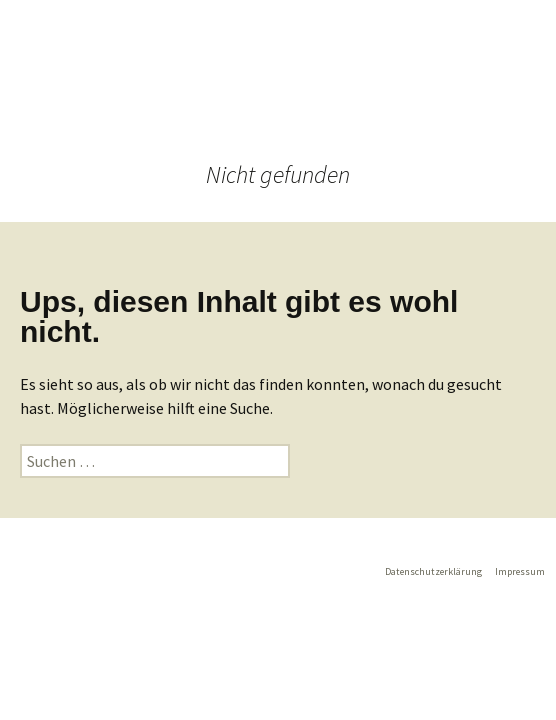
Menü (309, 90)
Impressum (520, 571)
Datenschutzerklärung (433, 571)
